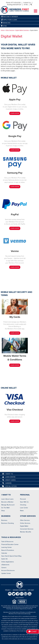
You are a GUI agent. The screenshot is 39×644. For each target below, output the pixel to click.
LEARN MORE (15, 113)
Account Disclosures (8, 570)
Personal (23, 499)
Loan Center (9, 477)
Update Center (6, 573)
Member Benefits (26, 532)
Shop (3, 511)
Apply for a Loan (9, 20)
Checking (23, 505)
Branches (6, 23)
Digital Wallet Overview (22, 30)
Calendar (4, 553)
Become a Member (7, 502)
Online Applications (8, 562)
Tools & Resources (7, 542)
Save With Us (24, 502)
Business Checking (8, 523)
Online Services (25, 523)
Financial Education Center (10, 544)
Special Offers (9, 486)
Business (4, 520)
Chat (33, 632)
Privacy (8, 590)
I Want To (7, 474)
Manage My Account (8, 505)
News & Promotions (8, 550)
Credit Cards (9, 480)
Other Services (10, 30)
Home (3, 30)
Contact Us (27, 3)
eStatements (5, 565)
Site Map (31, 590)
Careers (7, 483)
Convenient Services (27, 529)
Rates (22, 511)
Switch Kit (4, 559)
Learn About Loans (7, 499)
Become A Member (9, 17)
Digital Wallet (24, 526)
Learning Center (7, 547)
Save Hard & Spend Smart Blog (11, 556)
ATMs (26, 4)
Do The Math (6, 508)
